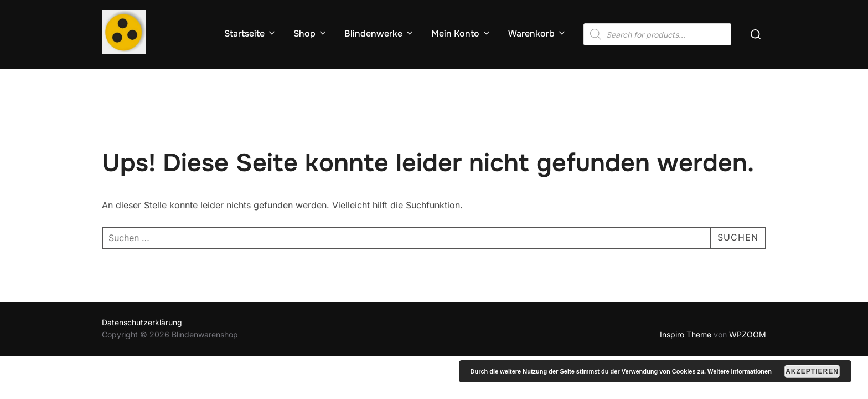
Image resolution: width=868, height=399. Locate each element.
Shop (311, 34)
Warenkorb (538, 34)
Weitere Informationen (740, 371)
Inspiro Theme (686, 334)
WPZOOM (748, 334)
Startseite (250, 34)
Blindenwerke (379, 34)
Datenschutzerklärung (142, 322)
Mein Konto (461, 34)
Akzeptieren (812, 371)
